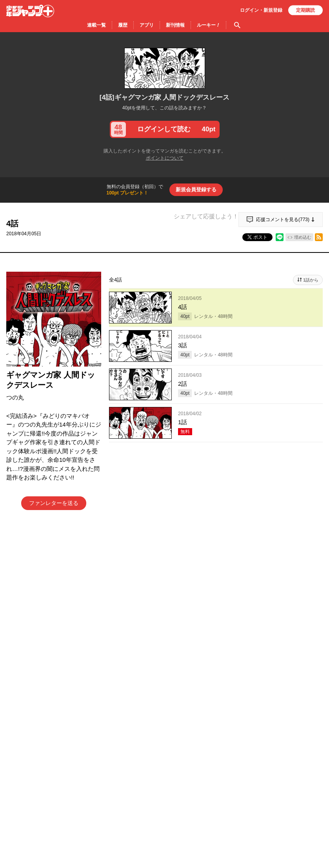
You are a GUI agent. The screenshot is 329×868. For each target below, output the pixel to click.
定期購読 (305, 10)
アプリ (147, 25)
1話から (311, 280)
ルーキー (208, 25)
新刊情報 (175, 25)
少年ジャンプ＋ (30, 11)
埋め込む (303, 237)
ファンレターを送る (54, 503)
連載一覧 (96, 25)
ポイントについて (165, 158)
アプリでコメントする (216, 632)
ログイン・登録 (261, 10)
